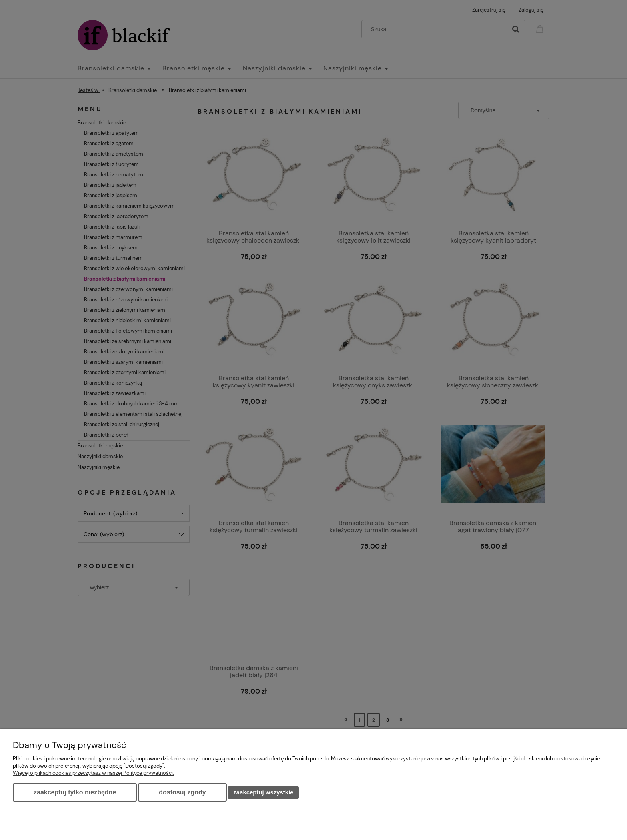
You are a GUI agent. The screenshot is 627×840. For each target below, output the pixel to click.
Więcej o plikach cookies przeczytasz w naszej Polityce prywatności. (93, 773)
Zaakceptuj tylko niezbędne (75, 792)
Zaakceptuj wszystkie (263, 792)
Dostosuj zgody (182, 792)
